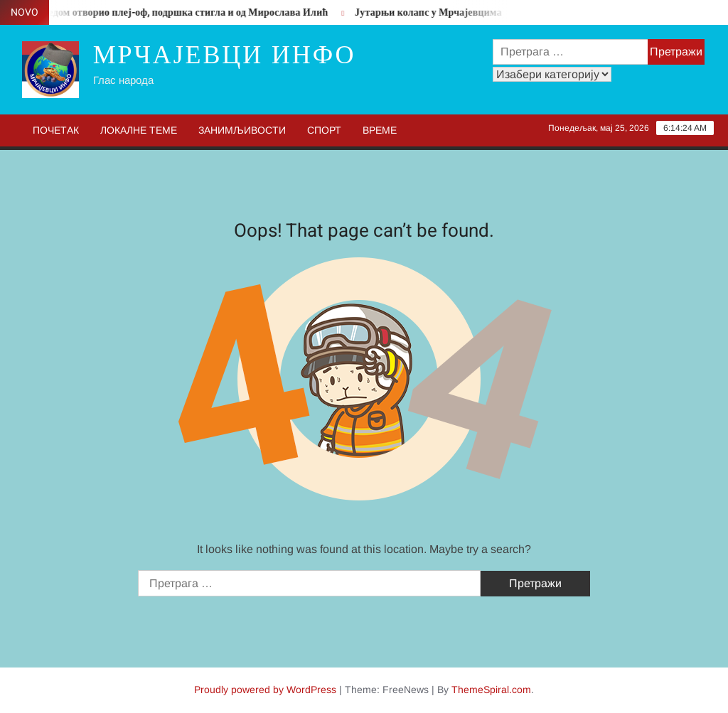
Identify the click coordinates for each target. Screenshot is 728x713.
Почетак (56, 130)
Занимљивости (242, 130)
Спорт (324, 130)
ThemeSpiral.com (491, 690)
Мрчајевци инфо (225, 55)
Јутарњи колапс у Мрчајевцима (431, 12)
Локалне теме (139, 130)
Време (380, 130)
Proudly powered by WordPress (265, 690)
